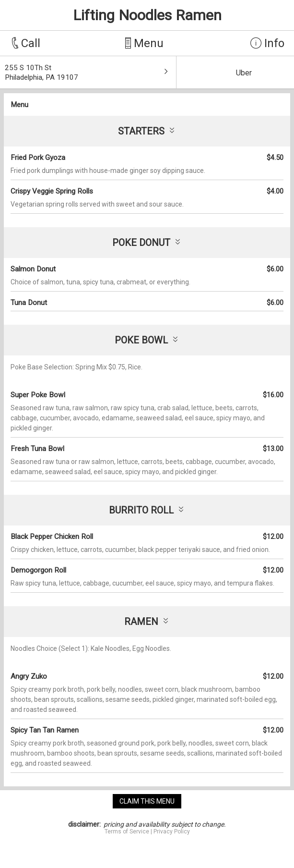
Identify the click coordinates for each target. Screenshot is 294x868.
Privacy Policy (172, 831)
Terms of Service (127, 831)
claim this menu (147, 801)
